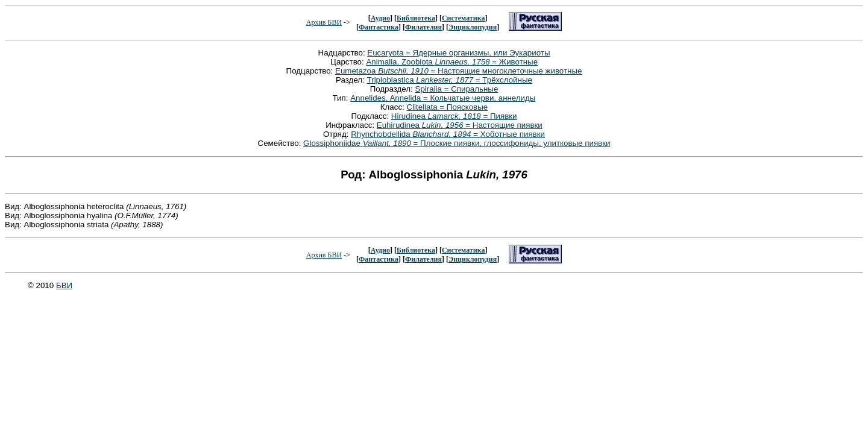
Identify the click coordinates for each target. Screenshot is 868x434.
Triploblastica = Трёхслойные (450, 80)
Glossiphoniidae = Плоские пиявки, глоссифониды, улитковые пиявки (457, 143)
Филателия (423, 27)
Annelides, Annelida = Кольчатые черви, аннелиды (443, 98)
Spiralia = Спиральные (457, 89)
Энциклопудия (473, 27)
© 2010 (42, 285)
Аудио (380, 18)
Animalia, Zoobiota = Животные (452, 62)
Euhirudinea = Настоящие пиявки (460, 125)
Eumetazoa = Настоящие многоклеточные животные (458, 71)
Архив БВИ (324, 22)
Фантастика (379, 27)
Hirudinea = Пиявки (454, 116)
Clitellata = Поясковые (448, 107)
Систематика (463, 18)
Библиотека (416, 18)
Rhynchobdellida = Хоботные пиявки (448, 134)
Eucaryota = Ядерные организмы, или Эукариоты (458, 53)
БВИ (64, 285)
